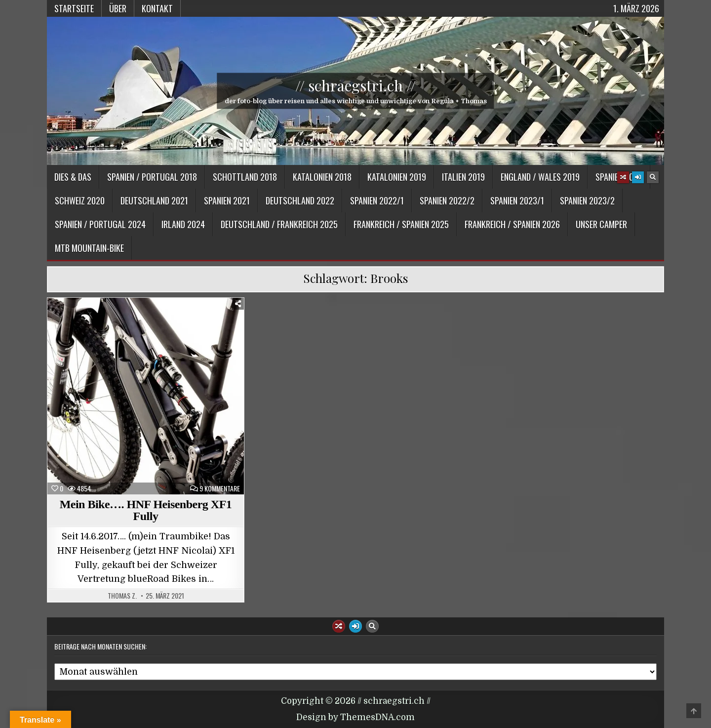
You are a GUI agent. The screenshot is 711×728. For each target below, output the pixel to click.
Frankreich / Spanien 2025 (401, 224)
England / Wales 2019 (540, 177)
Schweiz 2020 (80, 201)
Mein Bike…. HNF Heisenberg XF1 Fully (146, 510)
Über (118, 8)
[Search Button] (653, 177)
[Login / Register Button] (638, 177)
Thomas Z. (122, 596)
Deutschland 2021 (154, 201)
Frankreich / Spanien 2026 (512, 224)
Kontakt (157, 8)
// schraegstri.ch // (355, 85)
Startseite (74, 8)
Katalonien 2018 (322, 177)
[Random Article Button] (623, 177)
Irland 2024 (183, 224)
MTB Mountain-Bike (89, 248)
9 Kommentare (220, 488)
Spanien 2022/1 (377, 201)
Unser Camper (601, 224)
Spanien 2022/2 (447, 201)
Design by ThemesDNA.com (355, 717)
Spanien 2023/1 (517, 201)
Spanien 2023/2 (587, 201)
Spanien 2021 (227, 201)
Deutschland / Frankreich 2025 (279, 224)
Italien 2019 (463, 177)
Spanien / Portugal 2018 (152, 177)
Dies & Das (73, 177)
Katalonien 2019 (397, 177)
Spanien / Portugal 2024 (100, 224)
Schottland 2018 (245, 177)
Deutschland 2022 (300, 201)
